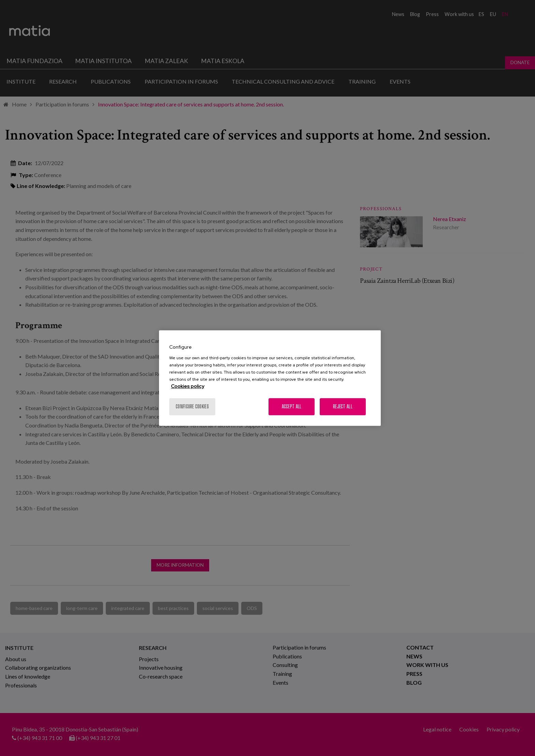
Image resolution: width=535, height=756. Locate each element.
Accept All (292, 406)
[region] (270, 378)
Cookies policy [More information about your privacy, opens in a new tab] (187, 386)
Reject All (343, 406)
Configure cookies (192, 406)
